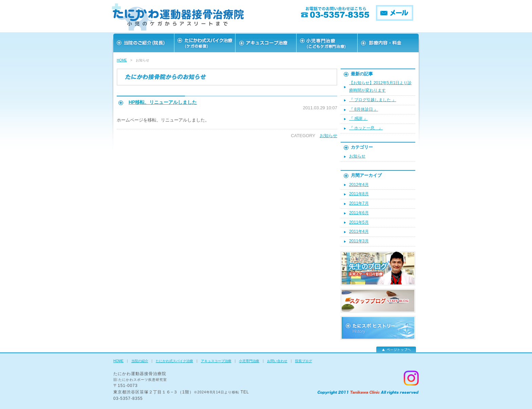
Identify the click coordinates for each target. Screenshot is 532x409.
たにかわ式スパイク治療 (174, 361)
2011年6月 (359, 213)
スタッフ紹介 (327, 43)
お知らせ (328, 136)
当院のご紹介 (144, 43)
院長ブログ (304, 361)
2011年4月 (359, 231)
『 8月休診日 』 (364, 109)
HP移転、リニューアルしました (163, 102)
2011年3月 (359, 241)
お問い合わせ (388, 43)
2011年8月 (359, 194)
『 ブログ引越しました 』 (373, 100)
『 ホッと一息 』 (366, 128)
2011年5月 (359, 222)
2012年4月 (359, 185)
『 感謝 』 (358, 118)
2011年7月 (359, 203)
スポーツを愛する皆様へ (205, 43)
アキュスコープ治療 (266, 43)
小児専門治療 (249, 361)
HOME (122, 60)
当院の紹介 (140, 361)
